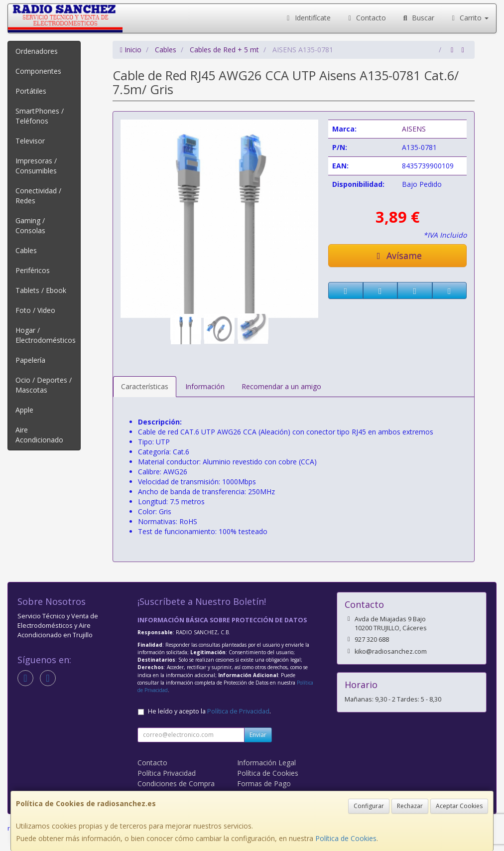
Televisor (30, 141)
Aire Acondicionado (39, 435)
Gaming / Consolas (30, 225)
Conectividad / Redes (38, 196)
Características (145, 386)
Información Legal (266, 763)
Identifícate (307, 18)
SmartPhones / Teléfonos (40, 116)
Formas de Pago (264, 783)
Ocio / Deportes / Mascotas (44, 385)
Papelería (30, 360)
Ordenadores (37, 51)
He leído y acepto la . (209, 711)
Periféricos (33, 270)
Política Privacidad (167, 773)
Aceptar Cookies (459, 806)
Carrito (469, 18)
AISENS (414, 129)
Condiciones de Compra (176, 783)
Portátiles (31, 91)
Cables (26, 250)
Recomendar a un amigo (281, 386)
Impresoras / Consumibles (36, 166)
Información (205, 386)
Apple (24, 410)
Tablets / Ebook (41, 290)
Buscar (418, 18)
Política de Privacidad (238, 711)
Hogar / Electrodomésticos (46, 335)
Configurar (369, 806)
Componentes (38, 71)
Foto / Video (35, 310)
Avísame (398, 256)
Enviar (258, 735)
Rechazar (410, 806)
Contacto (366, 18)
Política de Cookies (346, 838)
